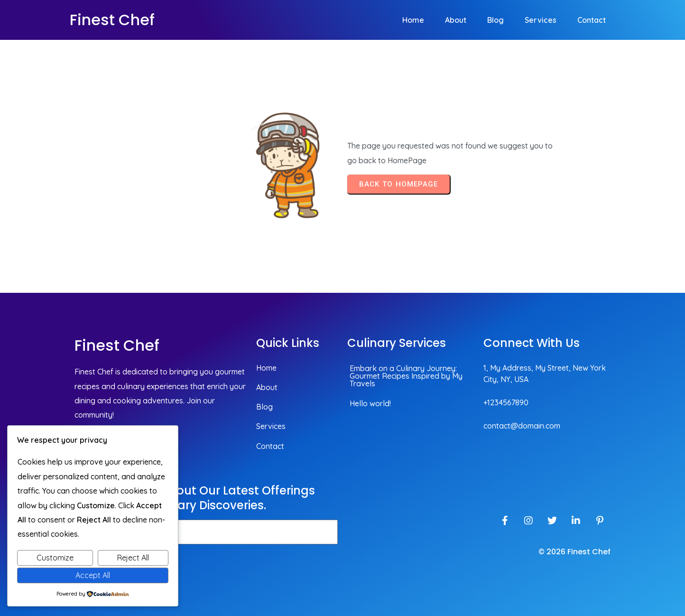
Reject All (133, 558)
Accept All (93, 575)
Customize (55, 558)
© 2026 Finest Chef (574, 552)
